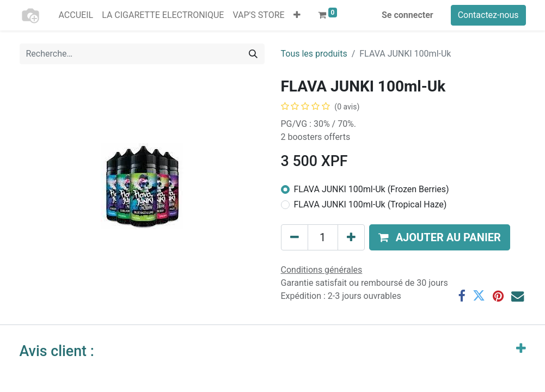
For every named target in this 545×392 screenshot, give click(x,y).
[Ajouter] (351, 237)
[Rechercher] (253, 54)
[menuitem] (76, 15)
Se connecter (408, 15)
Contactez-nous (488, 15)
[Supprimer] (295, 237)
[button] (297, 15)
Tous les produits (314, 54)
